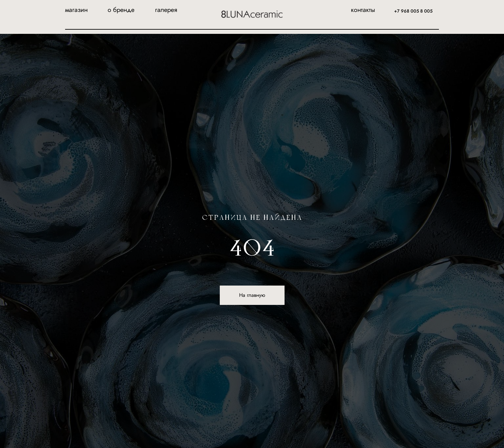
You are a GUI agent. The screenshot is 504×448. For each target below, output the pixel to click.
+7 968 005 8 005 (413, 11)
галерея (166, 10)
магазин (76, 10)
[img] (252, 14)
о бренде (121, 10)
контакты (363, 10)
